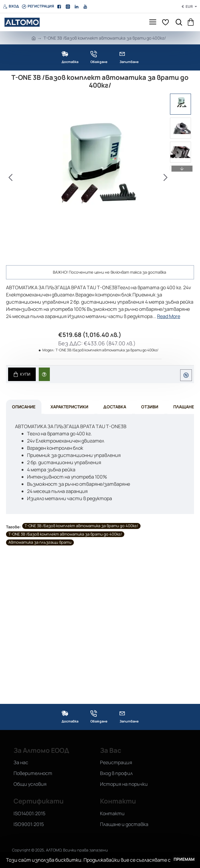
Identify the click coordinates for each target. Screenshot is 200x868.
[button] (11, 177)
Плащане (184, 407)
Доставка (115, 407)
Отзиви (150, 407)
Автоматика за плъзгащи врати (40, 543)
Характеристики (69, 407)
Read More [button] (169, 316)
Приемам (184, 859)
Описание (24, 407)
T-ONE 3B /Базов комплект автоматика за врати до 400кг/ (81, 527)
